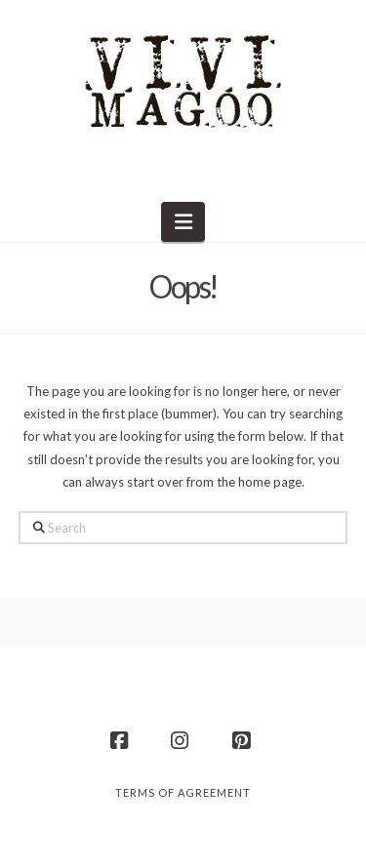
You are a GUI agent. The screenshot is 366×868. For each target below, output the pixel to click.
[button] (183, 222)
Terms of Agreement (183, 792)
